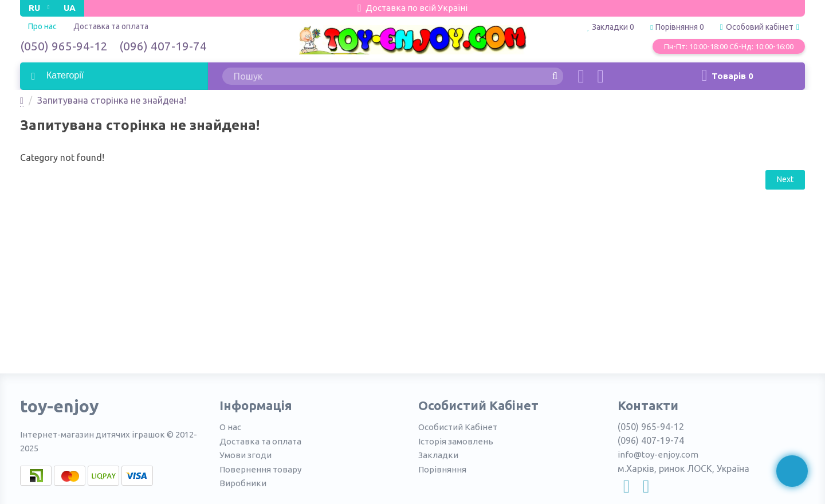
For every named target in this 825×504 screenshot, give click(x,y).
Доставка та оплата (111, 26)
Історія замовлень (456, 441)
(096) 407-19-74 (163, 46)
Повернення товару (260, 469)
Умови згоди (245, 455)
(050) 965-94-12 (64, 46)
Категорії (64, 75)
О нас (230, 427)
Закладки (438, 455)
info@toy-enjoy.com (658, 454)
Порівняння (442, 469)
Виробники (243, 483)
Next (785, 179)
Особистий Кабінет (458, 427)
